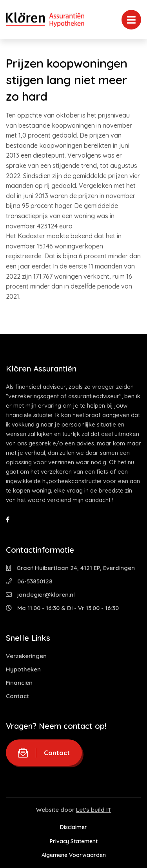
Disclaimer (73, 827)
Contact (17, 696)
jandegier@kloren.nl (40, 595)
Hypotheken (23, 669)
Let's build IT (94, 810)
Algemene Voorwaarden (74, 855)
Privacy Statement (74, 841)
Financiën (19, 683)
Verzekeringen (26, 656)
